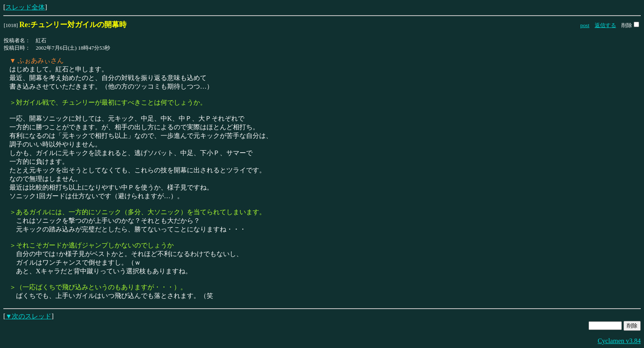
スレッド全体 (25, 7)
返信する (605, 25)
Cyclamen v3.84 (619, 341)
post (585, 25)
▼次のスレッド (28, 316)
